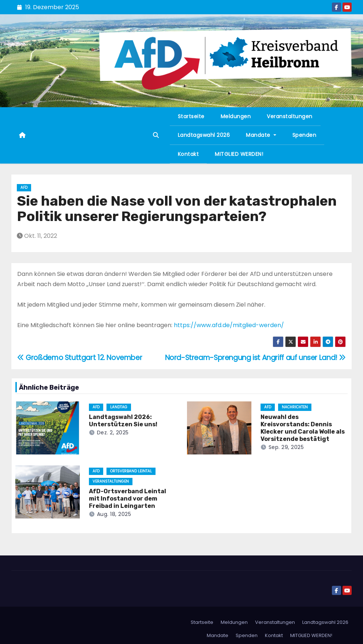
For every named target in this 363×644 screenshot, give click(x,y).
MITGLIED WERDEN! (239, 154)
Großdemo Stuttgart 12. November (80, 358)
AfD (24, 188)
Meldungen (236, 116)
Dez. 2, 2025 (113, 433)
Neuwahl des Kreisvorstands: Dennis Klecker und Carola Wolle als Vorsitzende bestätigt (303, 428)
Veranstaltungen (290, 116)
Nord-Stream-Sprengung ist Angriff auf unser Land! (255, 358)
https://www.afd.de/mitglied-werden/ (229, 325)
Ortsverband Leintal (131, 471)
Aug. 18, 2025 (114, 514)
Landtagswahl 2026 (204, 135)
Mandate (261, 135)
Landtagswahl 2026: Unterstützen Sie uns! (123, 421)
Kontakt (188, 154)
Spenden (304, 135)
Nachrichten (295, 407)
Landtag (119, 407)
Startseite (191, 116)
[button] (156, 135)
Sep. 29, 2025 (286, 447)
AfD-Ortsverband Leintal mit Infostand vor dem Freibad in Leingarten (128, 499)
